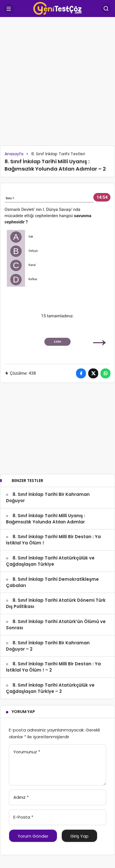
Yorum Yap (23, 712)
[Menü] (9, 9)
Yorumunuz (27, 752)
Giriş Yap (79, 836)
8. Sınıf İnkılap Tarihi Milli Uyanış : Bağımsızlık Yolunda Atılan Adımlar (46, 519)
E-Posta (23, 817)
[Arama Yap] (106, 9)
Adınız (21, 797)
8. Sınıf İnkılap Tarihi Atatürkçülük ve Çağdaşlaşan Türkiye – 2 (50, 688)
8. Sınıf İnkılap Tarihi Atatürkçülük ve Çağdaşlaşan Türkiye (50, 561)
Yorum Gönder (33, 836)
